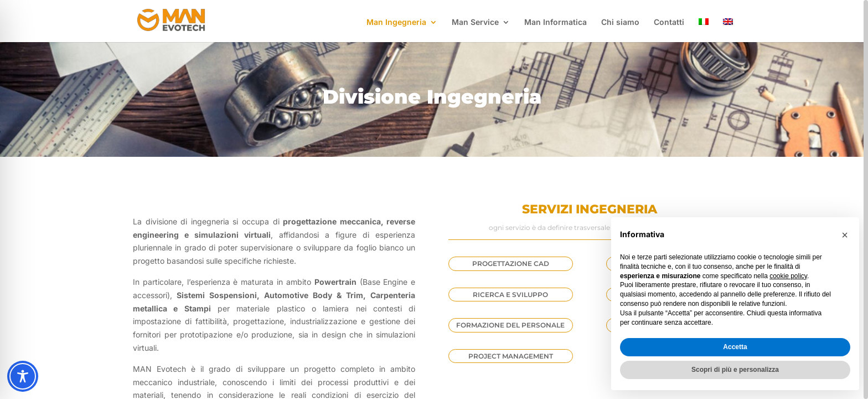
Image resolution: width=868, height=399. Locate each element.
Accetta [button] (735, 347)
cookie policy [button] (788, 276)
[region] (434, 199)
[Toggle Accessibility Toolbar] (23, 376)
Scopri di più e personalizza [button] (735, 370)
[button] (845, 235)
